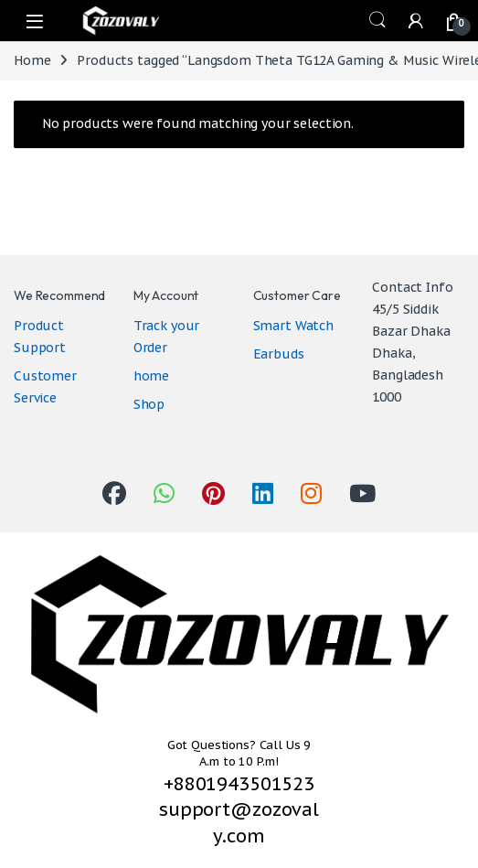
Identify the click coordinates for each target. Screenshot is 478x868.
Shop (149, 404)
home (151, 376)
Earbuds (279, 354)
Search (377, 20)
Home (32, 60)
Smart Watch (293, 326)
